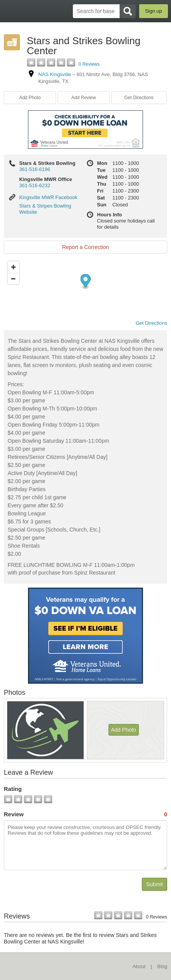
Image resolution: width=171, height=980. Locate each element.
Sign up (153, 11)
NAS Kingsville (55, 74)
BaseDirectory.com (10, 11)
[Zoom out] (13, 279)
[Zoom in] (13, 267)
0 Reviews (89, 64)
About (139, 966)
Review (85, 814)
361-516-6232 (35, 185)
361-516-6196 (35, 169)
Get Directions (139, 98)
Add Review (84, 98)
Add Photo (30, 98)
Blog (162, 966)
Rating (13, 789)
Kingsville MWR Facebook (48, 197)
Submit (155, 884)
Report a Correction (85, 247)
